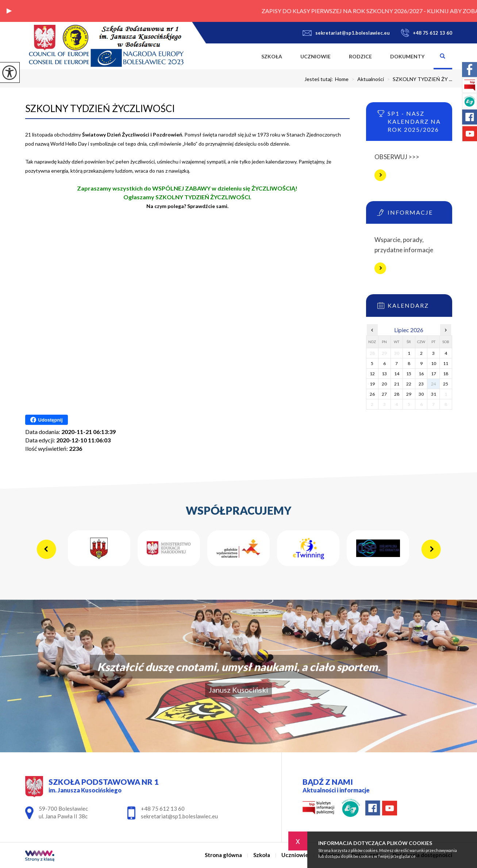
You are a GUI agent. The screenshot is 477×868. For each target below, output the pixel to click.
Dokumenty (407, 56)
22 (409, 384)
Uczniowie (316, 56)
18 (446, 374)
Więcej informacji (380, 175)
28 (397, 394)
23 (421, 384)
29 (409, 394)
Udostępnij (47, 420)
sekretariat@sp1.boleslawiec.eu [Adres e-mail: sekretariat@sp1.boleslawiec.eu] (179, 816)
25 (446, 384)
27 (384, 394)
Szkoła (272, 56)
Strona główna (243, 57)
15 (409, 374)
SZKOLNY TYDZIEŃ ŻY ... (418, 79)
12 (372, 374)
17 (434, 374)
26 (372, 394)
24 (434, 384)
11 (446, 363)
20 (384, 384)
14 (397, 374)
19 (372, 384)
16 (421, 374)
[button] (9, 11)
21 (397, 384)
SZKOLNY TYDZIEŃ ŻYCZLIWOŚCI (100, 108)
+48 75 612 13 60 (426, 33)
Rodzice (360, 56)
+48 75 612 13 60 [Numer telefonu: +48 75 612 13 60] (163, 809)
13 (384, 374)
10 (434, 363)
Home (342, 79)
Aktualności (366, 79)
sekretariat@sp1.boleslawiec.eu (346, 33)
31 (434, 394)
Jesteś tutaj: (320, 79)
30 (421, 394)
